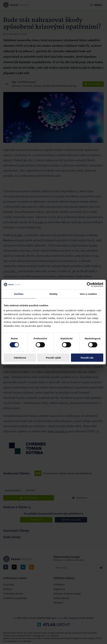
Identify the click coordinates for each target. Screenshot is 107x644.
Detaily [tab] (53, 294)
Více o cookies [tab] (88, 294)
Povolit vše (87, 358)
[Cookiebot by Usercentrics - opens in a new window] (89, 284)
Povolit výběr (53, 358)
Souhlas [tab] (19, 294)
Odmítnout (20, 358)
